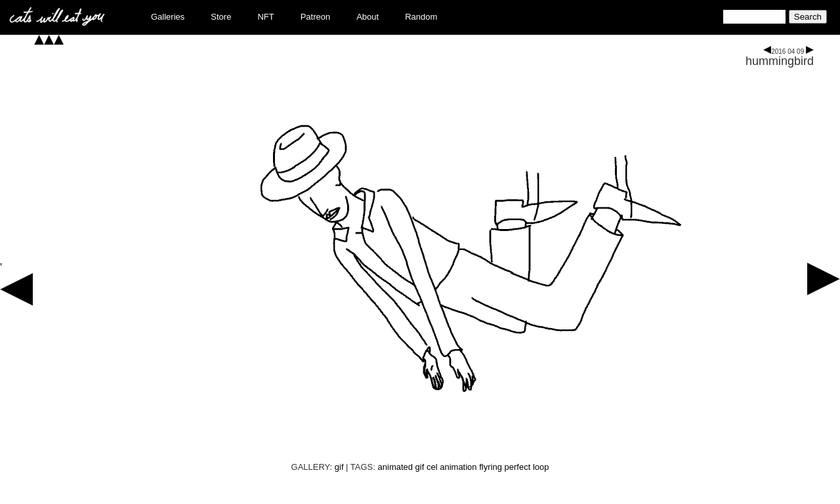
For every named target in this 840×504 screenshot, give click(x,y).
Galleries (168, 17)
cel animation (452, 467)
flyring (491, 467)
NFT (265, 17)
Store (221, 17)
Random (421, 17)
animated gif (401, 467)
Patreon (316, 17)
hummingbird (780, 61)
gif (339, 467)
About (367, 17)
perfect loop (527, 467)
